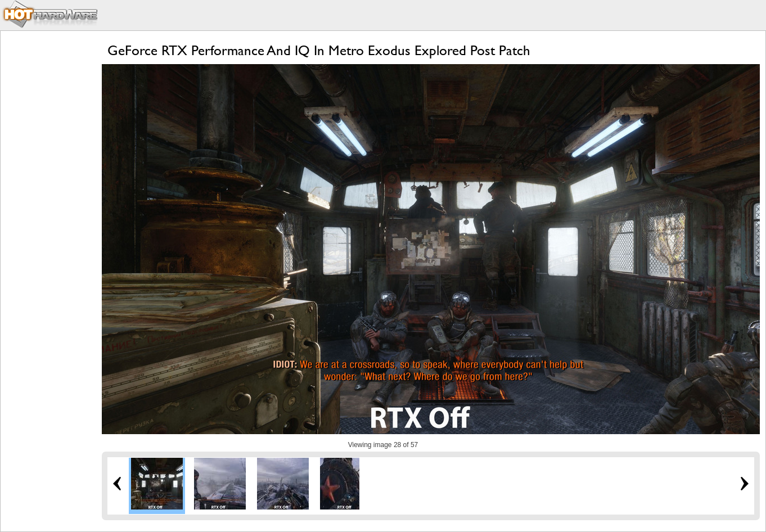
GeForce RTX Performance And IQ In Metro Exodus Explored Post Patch (319, 50)
